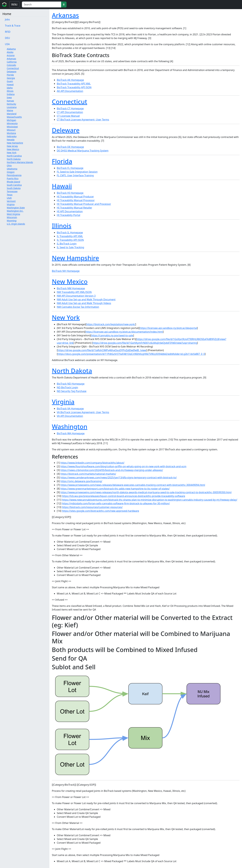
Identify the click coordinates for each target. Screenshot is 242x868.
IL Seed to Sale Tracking (70, 247)
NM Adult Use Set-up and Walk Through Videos (84, 303)
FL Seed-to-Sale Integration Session (77, 172)
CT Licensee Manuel (68, 116)
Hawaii (10, 84)
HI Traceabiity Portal (69, 215)
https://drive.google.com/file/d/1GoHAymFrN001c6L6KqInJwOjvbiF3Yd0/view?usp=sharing (145, 343)
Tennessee (12, 191)
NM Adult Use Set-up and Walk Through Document (86, 299)
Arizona (11, 55)
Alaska (10, 52)
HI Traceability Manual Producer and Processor (84, 204)
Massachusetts (14, 117)
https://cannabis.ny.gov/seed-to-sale (112, 335)
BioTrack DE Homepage (70, 147)
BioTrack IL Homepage (70, 233)
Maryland (12, 114)
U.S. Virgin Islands (16, 224)
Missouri (11, 130)
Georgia (11, 78)
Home (7, 14)
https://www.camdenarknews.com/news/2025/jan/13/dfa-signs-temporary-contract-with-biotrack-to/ (119, 478)
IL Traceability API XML (70, 236)
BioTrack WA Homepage (71, 433)
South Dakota (14, 188)
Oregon (11, 172)
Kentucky (11, 104)
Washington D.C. (15, 211)
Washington (70, 427)
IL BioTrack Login (67, 244)
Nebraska (12, 136)
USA (7, 44)
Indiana (11, 94)
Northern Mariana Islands (20, 162)
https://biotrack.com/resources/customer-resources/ (92, 507)
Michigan (11, 120)
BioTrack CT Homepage (70, 108)
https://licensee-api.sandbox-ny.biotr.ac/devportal (168, 328)
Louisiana (12, 107)
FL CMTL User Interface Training (75, 175)
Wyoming (12, 221)
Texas (10, 195)
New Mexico (13, 149)
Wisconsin (12, 217)
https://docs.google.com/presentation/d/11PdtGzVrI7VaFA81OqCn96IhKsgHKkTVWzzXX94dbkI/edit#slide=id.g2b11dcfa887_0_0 (131, 354)
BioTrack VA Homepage (70, 409)
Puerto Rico (13, 178)
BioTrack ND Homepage (71, 384)
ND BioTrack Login (67, 387)
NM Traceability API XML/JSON (74, 292)
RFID (8, 32)
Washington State (16, 208)
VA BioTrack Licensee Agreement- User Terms (83, 412)
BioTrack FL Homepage (70, 168)
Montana (11, 133)
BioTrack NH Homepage (66, 271)
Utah (9, 198)
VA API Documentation (70, 416)
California (12, 62)
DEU (7, 38)
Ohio (9, 165)
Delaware (12, 72)
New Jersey (12, 146)
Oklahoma (12, 169)
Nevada (11, 140)
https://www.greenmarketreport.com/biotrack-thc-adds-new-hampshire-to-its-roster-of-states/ (115, 489)
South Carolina (14, 185)
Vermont (11, 201)
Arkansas (11, 59)
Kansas (10, 101)
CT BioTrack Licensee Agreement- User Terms (83, 120)
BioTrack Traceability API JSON (74, 87)
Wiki (14, 4)
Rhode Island (13, 182)
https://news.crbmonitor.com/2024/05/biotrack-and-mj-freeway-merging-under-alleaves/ (112, 470)
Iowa (9, 97)
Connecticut (13, 68)
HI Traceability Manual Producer (75, 197)
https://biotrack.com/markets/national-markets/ (88, 474)
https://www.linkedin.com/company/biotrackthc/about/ (92, 463)
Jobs (7, 19)
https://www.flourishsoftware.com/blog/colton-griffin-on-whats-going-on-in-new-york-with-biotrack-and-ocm (123, 466)
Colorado (11, 65)
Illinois (10, 91)
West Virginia (13, 214)
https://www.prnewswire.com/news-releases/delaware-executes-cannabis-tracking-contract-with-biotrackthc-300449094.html (133, 485)
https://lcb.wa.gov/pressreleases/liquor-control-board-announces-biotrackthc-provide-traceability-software (123, 496)
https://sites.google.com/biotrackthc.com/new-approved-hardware (100, 511)
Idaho (10, 88)
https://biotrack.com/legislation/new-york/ (111, 324)
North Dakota (14, 159)
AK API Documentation (70, 91)
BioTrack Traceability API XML (74, 84)
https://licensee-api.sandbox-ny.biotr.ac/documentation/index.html (124, 332)
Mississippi (12, 127)
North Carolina (14, 156)
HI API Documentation (70, 211)
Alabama (11, 49)
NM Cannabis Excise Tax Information (78, 307)
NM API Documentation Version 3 (76, 296)
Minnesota (12, 123)
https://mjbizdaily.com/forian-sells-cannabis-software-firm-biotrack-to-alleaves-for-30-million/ (116, 503)
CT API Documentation (70, 112)
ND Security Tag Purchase (72, 391)
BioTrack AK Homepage (70, 80)
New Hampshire (15, 143)
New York (12, 153)
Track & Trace (13, 26)
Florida (10, 75)
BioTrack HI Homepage (70, 193)
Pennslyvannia (14, 175)
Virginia (11, 204)
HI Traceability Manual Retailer (74, 208)
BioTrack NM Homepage (71, 288)
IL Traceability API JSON (70, 240)
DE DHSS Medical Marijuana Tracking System (83, 151)
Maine (10, 110)
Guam (10, 81)
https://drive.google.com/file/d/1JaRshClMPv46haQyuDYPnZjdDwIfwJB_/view (102, 350)
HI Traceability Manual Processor (76, 200)
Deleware (66, 130)
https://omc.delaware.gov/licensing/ (81, 481)
